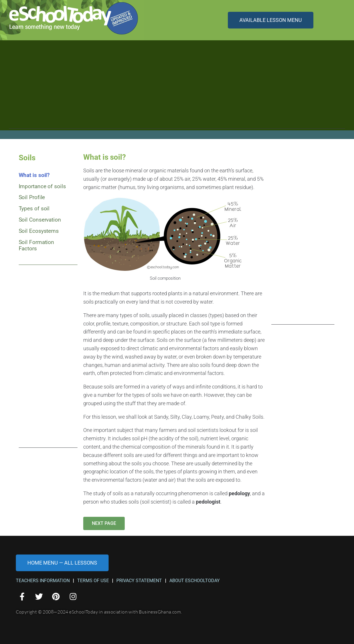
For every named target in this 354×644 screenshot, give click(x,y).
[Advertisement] (177, 88)
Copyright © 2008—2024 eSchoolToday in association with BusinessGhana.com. (99, 612)
